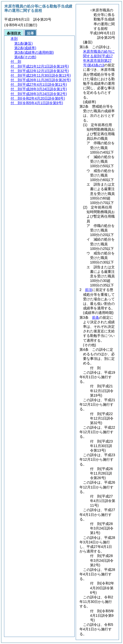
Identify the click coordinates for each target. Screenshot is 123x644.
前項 (89, 290)
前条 (96, 317)
